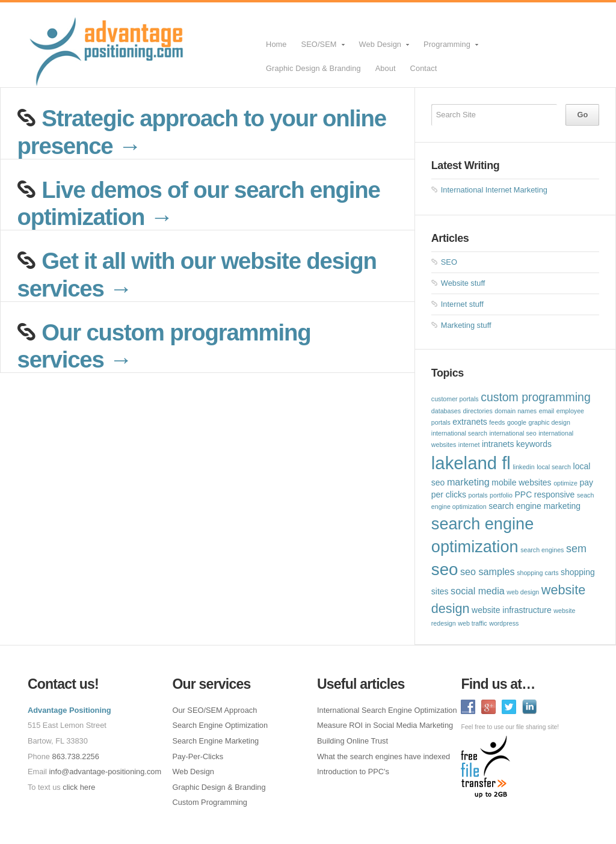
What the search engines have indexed (383, 756)
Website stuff (463, 283)
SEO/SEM (320, 48)
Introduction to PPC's (353, 772)
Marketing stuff (466, 325)
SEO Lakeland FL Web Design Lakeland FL (142, 45)
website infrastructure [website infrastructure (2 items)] (512, 610)
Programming (448, 48)
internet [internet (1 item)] (469, 445)
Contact (424, 68)
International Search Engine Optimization (387, 710)
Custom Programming (209, 802)
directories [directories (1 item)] (478, 411)
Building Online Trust (353, 741)
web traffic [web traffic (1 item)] (472, 623)
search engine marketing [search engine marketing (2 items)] (534, 506)
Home (276, 44)
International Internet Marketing (494, 190)
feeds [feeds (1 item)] (497, 422)
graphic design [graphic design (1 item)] (550, 422)
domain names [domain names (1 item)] (516, 411)
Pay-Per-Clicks (198, 756)
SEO (449, 262)
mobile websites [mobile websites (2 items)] (521, 482)
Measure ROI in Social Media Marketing (385, 725)
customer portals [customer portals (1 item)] (455, 399)
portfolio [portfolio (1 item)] (501, 495)
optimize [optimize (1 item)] (565, 483)
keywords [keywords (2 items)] (534, 444)
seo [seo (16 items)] (445, 569)
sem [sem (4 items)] (576, 549)
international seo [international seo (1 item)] (513, 433)
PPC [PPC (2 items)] (524, 494)
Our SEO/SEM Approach (214, 710)
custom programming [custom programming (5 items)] (536, 397)
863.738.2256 (76, 756)
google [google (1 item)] (517, 422)
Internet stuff (462, 304)
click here (79, 787)
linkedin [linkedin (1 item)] (523, 467)
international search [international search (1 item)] (459, 433)
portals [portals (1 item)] (478, 495)
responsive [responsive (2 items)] (554, 494)
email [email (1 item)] (547, 411)
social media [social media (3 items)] (478, 591)
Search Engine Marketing (215, 741)
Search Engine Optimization (220, 725)
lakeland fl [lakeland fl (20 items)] (471, 463)
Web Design (381, 48)
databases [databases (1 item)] (446, 411)
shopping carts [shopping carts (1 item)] (537, 573)
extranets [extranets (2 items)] (470, 422)
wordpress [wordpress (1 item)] (504, 623)
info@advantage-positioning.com (106, 772)
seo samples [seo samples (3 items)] (488, 571)
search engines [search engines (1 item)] (542, 550)
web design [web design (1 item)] (523, 592)
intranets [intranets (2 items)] (498, 444)
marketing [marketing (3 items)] (468, 482)
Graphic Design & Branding (313, 68)
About (386, 68)
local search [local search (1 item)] (554, 467)
